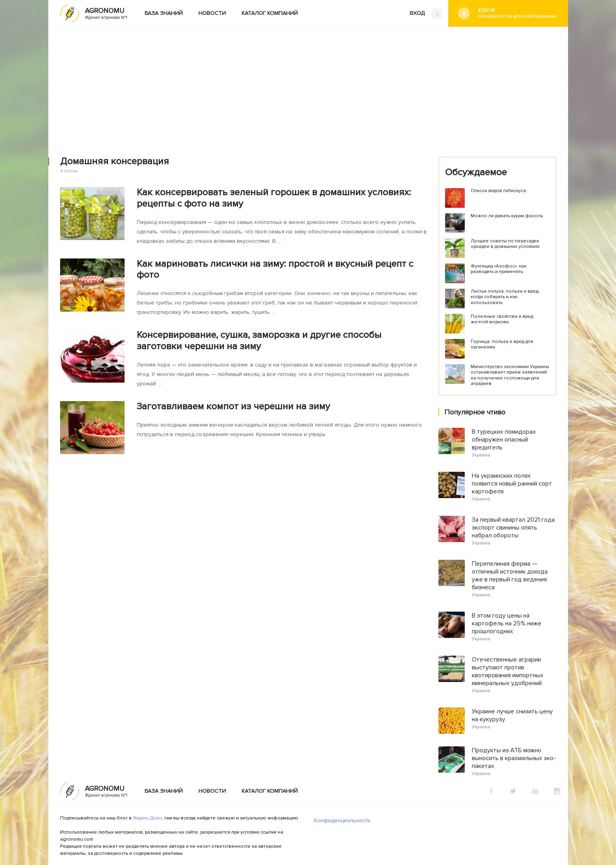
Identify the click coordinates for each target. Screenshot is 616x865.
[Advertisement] (308, 86)
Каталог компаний (270, 13)
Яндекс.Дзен (147, 818)
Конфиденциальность (342, 820)
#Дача (517, 13)
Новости (212, 13)
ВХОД (426, 14)
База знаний (164, 13)
